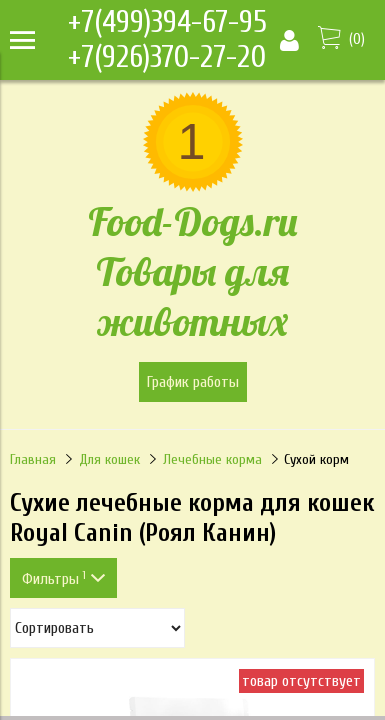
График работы (193, 382)
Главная (33, 459)
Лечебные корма (212, 459)
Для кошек (109, 459)
